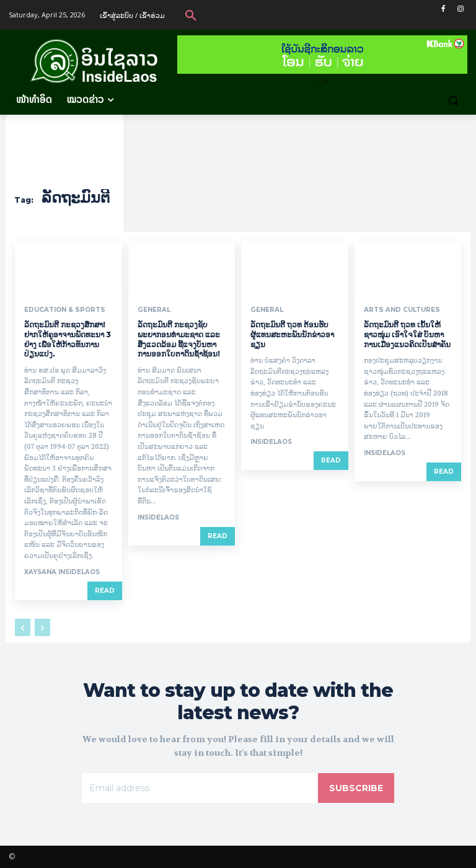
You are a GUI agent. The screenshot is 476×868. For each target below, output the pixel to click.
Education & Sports (64, 310)
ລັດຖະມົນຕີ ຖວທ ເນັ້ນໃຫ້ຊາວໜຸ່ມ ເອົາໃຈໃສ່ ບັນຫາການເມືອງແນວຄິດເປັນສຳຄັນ (407, 334)
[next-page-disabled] (42, 627)
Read (105, 591)
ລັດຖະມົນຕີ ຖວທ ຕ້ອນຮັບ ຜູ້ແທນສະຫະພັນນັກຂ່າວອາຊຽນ (292, 334)
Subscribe (356, 787)
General (154, 310)
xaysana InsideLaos (62, 572)
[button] (191, 15)
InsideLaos (158, 517)
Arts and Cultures (401, 310)
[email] (200, 787)
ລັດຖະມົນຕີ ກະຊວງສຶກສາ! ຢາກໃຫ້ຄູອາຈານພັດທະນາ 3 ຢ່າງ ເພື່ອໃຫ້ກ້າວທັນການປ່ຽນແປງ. (68, 339)
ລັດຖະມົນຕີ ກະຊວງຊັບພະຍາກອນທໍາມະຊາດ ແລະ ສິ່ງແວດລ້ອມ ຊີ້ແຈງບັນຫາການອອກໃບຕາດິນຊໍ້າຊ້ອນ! (179, 339)
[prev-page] (23, 627)
